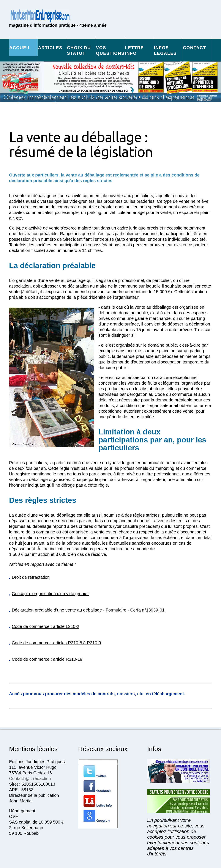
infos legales (165, 50)
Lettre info (134, 50)
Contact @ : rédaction (30, 778)
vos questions (110, 50)
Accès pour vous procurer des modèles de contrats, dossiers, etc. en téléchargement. (97, 694)
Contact (195, 48)
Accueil (20, 48)
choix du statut (79, 50)
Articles (50, 48)
